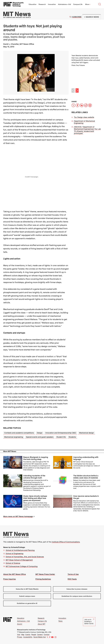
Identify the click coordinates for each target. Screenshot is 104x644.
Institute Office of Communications (66, 542)
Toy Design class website (84, 117)
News (60, 621)
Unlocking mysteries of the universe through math (34, 477)
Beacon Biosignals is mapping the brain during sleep (36, 458)
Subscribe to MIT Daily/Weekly (27, 589)
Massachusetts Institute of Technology (31, 630)
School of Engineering (15, 554)
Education (33, 4)
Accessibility (28, 637)
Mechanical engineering (14, 437)
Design (40, 433)
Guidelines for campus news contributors (77, 596)
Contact (47, 635)
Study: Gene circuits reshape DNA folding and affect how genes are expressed (35, 498)
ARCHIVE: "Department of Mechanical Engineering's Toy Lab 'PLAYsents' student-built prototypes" (87, 130)
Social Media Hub (40, 637)
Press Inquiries (9, 579)
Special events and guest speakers (40, 437)
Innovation (52, 4)
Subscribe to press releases (77, 589)
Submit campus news (27, 596)
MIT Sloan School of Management (19, 560)
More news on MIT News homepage (18, 516)
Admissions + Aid (64, 4)
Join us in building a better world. (89, 622)
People (34, 635)
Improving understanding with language (86, 458)
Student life (61, 437)
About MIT (42, 624)
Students (72, 437)
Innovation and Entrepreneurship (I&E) (61, 433)
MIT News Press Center (45, 574)
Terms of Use (73, 574)
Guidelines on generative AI (27, 603)
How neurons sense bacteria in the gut (86, 497)
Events (28, 635)
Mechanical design (86, 433)
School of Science (13, 563)
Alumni (20, 624)
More (88, 4)
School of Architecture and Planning (20, 550)
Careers (40, 635)
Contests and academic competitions (19, 433)
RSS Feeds (72, 579)
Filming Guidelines (43, 579)
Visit (19, 635)
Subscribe (77, 17)
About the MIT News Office (15, 574)
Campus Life (78, 4)
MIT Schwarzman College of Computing (22, 566)
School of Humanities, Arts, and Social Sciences (25, 557)
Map (23, 635)
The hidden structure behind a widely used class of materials (86, 477)
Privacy (20, 637)
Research (42, 4)
